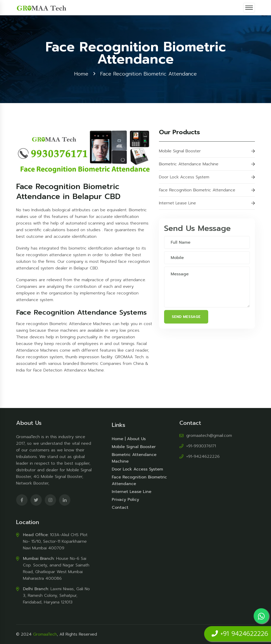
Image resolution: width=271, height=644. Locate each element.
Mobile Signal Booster (207, 151)
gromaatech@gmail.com (209, 434)
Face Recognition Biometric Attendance (207, 190)
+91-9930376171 (201, 444)
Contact (120, 509)
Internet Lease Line (207, 203)
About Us (136, 441)
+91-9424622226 (203, 455)
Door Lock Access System (207, 177)
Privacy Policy (125, 501)
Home (81, 74)
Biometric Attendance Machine (207, 164)
